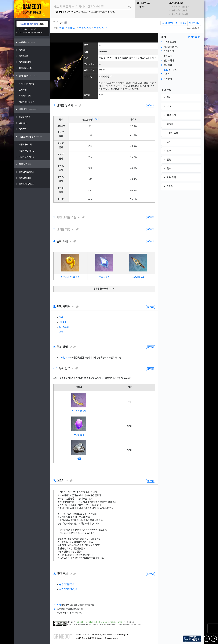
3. (55, 229)
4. (55, 241)
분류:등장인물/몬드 (72, 12)
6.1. (56, 369)
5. (55, 307)
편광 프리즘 (104, 277)
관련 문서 (167, 23)
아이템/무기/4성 (100, 28)
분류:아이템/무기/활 (68, 589)
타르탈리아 (64, 327)
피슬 (61, 332)
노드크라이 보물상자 (90, 12)
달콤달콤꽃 (105, 12)
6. (55, 347)
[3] (103, 378)
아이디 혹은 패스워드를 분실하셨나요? (31, 33)
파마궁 (142, 7)
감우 (61, 317)
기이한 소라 (64, 358)
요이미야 (63, 322)
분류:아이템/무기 (67, 585)
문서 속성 (181, 23)
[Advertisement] (104, 38)
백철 (79, 459)
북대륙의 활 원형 (79, 411)
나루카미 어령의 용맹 (70, 277)
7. (55, 481)
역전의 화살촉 (138, 277)
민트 (113, 12)
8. (55, 574)
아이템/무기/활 (85, 28)
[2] (55, 609)
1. (55, 106)
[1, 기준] (95, 119)
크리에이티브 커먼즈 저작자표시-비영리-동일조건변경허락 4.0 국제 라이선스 (101, 622)
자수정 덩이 (79, 435)
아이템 (61, 28)
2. (55, 217)
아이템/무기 (71, 28)
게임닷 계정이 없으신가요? (27, 29)
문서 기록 (194, 23)
